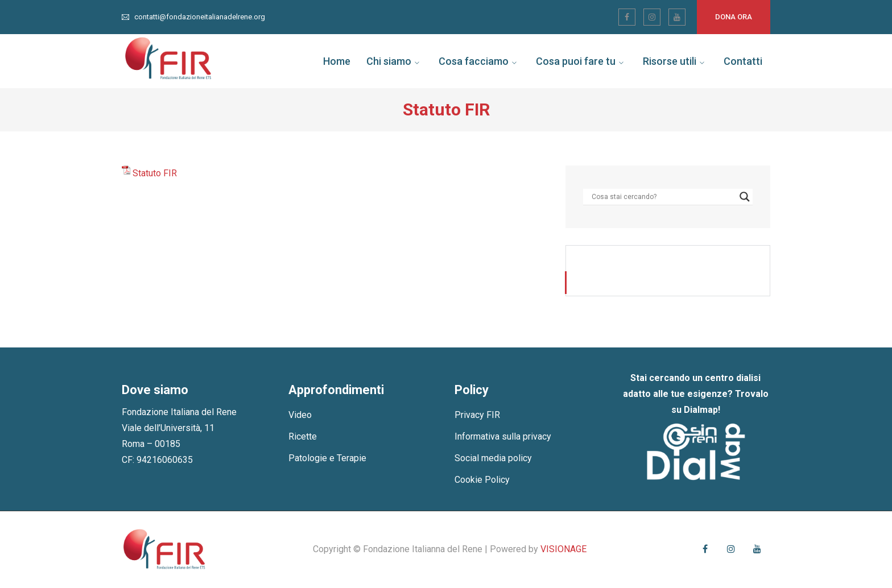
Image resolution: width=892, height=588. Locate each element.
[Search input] (663, 197)
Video (300, 415)
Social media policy (493, 458)
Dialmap (701, 410)
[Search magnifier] (745, 197)
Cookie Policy (482, 480)
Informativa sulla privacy (503, 436)
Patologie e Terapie (327, 458)
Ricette (303, 436)
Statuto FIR (155, 173)
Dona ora (734, 17)
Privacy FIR (477, 415)
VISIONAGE (563, 549)
